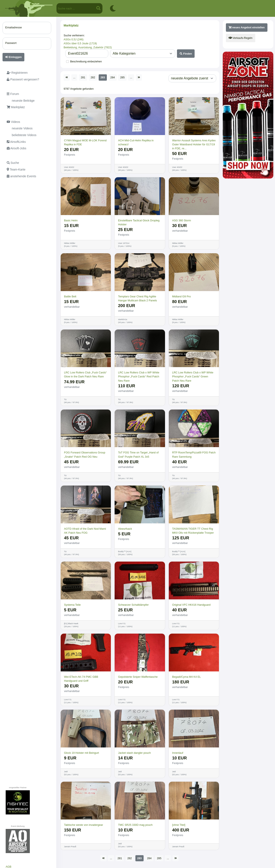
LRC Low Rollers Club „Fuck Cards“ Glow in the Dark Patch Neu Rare (85, 374)
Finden (186, 54)
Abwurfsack (125, 529)
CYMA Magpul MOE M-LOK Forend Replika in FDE (85, 142)
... (74, 77)
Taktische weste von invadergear (84, 825)
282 (93, 77)
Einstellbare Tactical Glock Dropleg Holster (139, 222)
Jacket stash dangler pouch (134, 753)
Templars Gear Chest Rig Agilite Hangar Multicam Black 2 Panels (137, 298)
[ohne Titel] (179, 825)
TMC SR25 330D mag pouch (135, 825)
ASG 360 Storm (182, 220)
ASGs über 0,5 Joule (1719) (80, 43)
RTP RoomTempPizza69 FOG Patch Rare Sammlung (194, 454)
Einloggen (13, 57)
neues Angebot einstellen (247, 27)
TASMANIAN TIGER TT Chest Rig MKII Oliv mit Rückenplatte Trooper (193, 531)
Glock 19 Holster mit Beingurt (81, 753)
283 (103, 77)
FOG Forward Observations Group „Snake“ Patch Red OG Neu (85, 454)
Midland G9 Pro (181, 296)
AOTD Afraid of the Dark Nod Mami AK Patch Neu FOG (85, 531)
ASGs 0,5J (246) (74, 39)
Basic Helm (71, 220)
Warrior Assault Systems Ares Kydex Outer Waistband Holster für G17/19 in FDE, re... (194, 144)
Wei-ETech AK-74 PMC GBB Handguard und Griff (81, 679)
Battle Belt (70, 296)
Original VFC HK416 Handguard (191, 605)
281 (83, 77)
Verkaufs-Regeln (241, 38)
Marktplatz (71, 25)
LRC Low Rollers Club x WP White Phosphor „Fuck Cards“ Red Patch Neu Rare (139, 376)
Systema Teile (72, 605)
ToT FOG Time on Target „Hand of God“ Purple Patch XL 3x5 (138, 454)
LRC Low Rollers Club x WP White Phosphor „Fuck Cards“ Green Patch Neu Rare (193, 376)
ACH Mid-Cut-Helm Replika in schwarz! (136, 142)
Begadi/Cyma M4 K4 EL (187, 677)
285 (122, 77)
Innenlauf (178, 753)
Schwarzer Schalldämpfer (133, 605)
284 (113, 77)
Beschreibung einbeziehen (86, 61)
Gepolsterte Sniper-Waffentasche (138, 677)
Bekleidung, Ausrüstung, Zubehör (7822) (88, 47)
